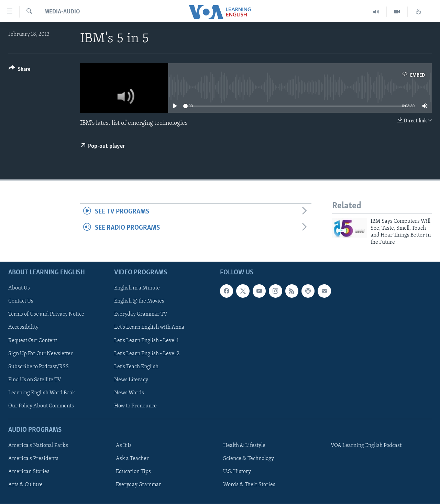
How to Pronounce (135, 406)
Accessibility (23, 328)
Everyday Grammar (139, 485)
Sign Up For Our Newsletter (41, 354)
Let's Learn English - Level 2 (147, 354)
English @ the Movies (139, 302)
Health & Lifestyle (244, 446)
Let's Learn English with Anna (149, 328)
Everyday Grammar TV (141, 315)
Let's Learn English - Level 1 (146, 341)
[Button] (19, 70)
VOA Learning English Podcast (366, 446)
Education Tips (133, 472)
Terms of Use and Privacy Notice (46, 315)
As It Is (124, 446)
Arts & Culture (25, 485)
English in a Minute (137, 288)
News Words (129, 393)
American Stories (29, 472)
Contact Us (21, 302)
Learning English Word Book (42, 393)
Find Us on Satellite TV (35, 380)
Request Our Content (33, 341)
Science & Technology (249, 459)
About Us (19, 288)
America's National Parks (38, 446)
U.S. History (237, 472)
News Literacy (131, 380)
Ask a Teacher (132, 459)
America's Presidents (33, 459)
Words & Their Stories (249, 485)
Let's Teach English (136, 367)
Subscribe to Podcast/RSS (38, 367)
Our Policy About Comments (41, 406)
